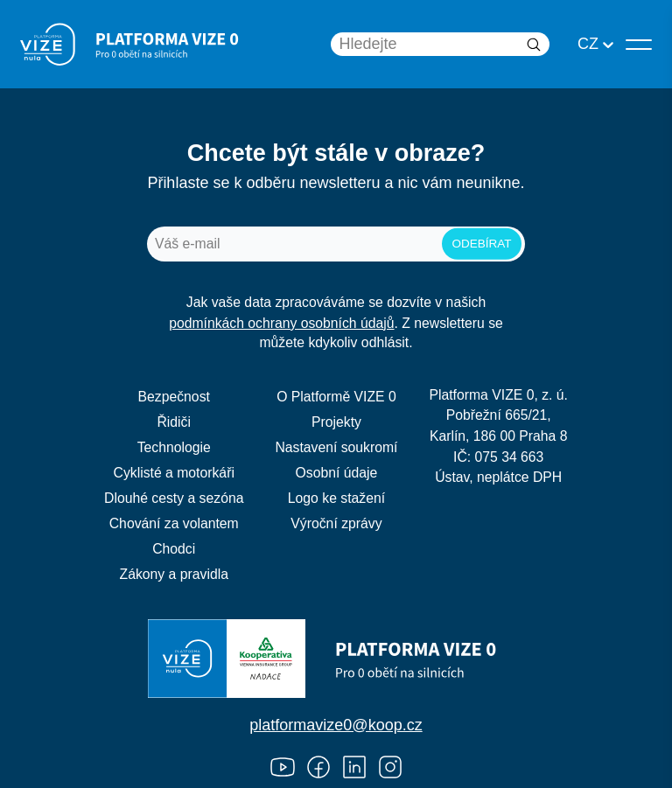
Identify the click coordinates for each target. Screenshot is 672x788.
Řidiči (174, 422)
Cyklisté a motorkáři (174, 473)
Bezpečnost (174, 397)
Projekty (336, 422)
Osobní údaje (337, 473)
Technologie (174, 447)
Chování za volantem (174, 523)
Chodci (174, 549)
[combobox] (580, 44)
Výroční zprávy (336, 523)
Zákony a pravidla (174, 574)
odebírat (481, 244)
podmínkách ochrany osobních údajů (281, 323)
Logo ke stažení (336, 498)
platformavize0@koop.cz (336, 725)
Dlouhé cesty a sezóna (174, 498)
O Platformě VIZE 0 (336, 397)
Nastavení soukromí (336, 447)
